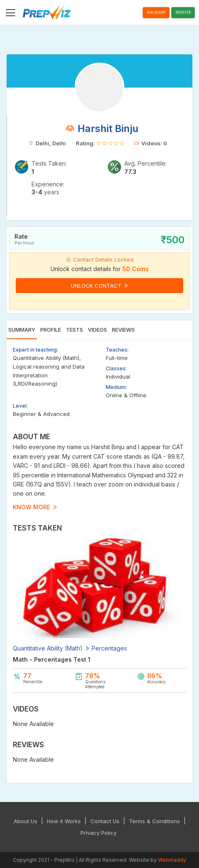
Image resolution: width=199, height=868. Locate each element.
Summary (22, 330)
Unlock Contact (100, 286)
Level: (20, 406)
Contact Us (105, 821)
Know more (35, 507)
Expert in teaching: (35, 350)
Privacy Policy (98, 833)
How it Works (64, 821)
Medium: (116, 387)
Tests (74, 330)
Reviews (123, 330)
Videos (97, 330)
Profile (51, 330)
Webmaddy (172, 860)
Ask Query (156, 12)
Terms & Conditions (154, 821)
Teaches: (117, 350)
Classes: (116, 368)
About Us (25, 821)
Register (183, 12)
